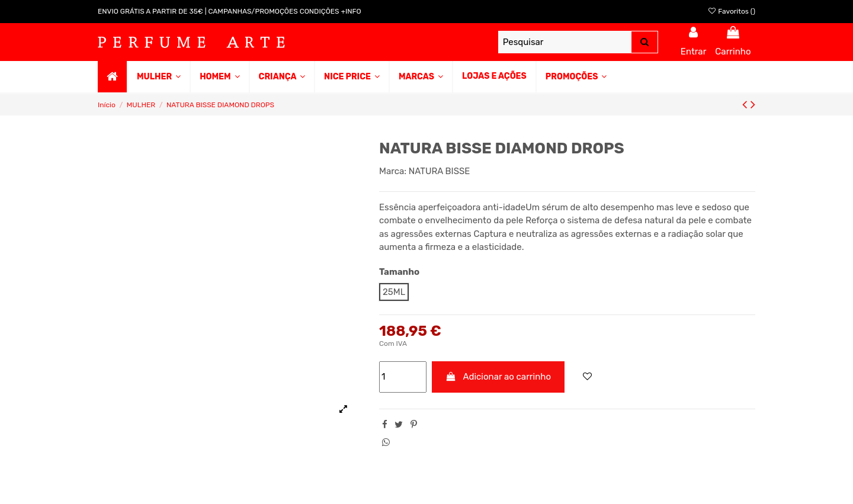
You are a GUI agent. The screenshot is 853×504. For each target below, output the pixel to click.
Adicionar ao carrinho (498, 377)
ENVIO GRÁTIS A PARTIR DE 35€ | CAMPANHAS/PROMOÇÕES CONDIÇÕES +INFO (230, 11)
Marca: (393, 171)
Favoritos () (731, 11)
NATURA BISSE (440, 171)
